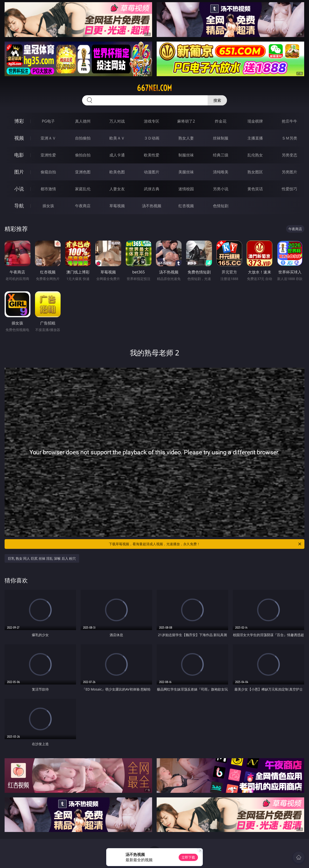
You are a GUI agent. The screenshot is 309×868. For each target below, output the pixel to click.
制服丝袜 (186, 155)
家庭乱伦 (83, 189)
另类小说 (221, 189)
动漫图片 (152, 172)
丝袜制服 (221, 138)
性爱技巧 (289, 189)
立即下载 (188, 857)
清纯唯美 (221, 172)
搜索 (217, 100)
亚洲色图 (83, 172)
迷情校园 (186, 189)
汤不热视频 (152, 206)
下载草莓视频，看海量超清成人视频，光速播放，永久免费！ (205, 544)
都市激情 (48, 189)
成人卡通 (117, 155)
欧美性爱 (152, 155)
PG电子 (48, 121)
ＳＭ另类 (289, 138)
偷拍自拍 (83, 155)
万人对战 (117, 121)
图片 (19, 172)
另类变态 (289, 155)
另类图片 (289, 172)
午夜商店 (83, 206)
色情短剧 (221, 206)
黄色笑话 (255, 189)
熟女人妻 (186, 138)
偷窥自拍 (48, 172)
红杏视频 (186, 206)
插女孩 (48, 206)
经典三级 (221, 155)
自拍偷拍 (83, 138)
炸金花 (221, 121)
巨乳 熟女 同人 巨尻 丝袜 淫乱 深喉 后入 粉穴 (42, 558)
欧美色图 (117, 172)
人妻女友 (117, 189)
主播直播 (255, 138)
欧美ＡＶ (117, 138)
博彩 (19, 121)
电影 (19, 155)
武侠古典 (152, 189)
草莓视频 (117, 206)
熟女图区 (255, 172)
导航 (19, 206)
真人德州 (83, 121)
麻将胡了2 (186, 121)
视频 (19, 138)
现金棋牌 (255, 121)
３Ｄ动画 (152, 138)
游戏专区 (152, 121)
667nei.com (154, 88)
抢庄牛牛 (289, 121)
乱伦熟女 (255, 155)
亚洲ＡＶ (48, 138)
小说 (19, 189)
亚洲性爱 (48, 155)
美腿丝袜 (186, 172)
